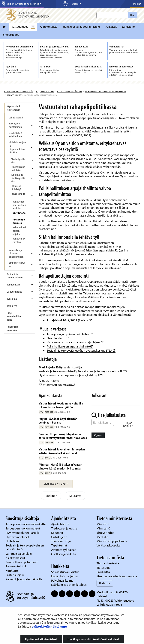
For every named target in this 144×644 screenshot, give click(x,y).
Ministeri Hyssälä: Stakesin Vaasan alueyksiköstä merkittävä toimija (61, 466)
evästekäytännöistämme (49, 626)
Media (137, 4)
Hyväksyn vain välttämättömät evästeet (93, 639)
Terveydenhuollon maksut (23, 528)
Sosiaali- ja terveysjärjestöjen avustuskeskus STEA (81, 350)
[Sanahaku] (103, 422)
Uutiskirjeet (59, 537)
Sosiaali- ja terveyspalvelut (15, 276)
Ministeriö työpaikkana (112, 541)
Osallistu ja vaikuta (64, 554)
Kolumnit (58, 533)
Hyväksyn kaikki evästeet (41, 639)
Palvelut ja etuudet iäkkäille (24, 579)
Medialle (103, 537)
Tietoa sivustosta (108, 563)
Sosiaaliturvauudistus (65, 572)
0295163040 (51, 381)
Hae (132, 15)
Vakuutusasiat (14, 292)
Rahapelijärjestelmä (19, 240)
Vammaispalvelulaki (19, 553)
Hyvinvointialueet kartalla (23, 533)
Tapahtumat (59, 545)
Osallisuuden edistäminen (15, 135)
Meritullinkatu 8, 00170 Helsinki (112, 594)
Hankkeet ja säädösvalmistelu (81, 27)
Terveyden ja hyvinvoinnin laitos (70, 334)
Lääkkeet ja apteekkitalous (69, 584)
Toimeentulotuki (17, 566)
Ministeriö (129, 27)
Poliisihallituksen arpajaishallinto (70, 346)
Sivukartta (103, 572)
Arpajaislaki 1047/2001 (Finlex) (69, 320)
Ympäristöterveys (17, 264)
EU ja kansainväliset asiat (14, 316)
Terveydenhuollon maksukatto (26, 524)
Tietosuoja (103, 567)
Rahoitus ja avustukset (13, 328)
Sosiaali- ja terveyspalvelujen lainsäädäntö (25, 547)
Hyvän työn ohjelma (64, 576)
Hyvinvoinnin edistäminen (69, 91)
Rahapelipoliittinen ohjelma (19, 231)
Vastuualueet (20, 27)
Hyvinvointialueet (18, 537)
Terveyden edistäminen (15, 125)
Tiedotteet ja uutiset (65, 528)
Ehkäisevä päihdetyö (16, 188)
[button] (56, 484)
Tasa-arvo (12, 306)
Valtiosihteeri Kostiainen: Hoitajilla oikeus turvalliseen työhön (61, 405)
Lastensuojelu (15, 575)
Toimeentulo (13, 285)
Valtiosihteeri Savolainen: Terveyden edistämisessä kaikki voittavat (62, 451)
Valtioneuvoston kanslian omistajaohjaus (75, 342)
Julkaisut (111, 27)
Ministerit (103, 524)
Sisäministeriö (58, 338)
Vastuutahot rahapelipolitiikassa (19, 218)
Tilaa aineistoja (61, 541)
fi (37, 91)
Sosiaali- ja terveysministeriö (18, 91)
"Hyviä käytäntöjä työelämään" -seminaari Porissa (59, 420)
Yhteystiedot (11, 35)
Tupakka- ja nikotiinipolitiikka (18, 178)
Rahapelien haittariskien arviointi (19, 205)
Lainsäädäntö (16, 118)
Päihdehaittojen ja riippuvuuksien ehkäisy (106, 91)
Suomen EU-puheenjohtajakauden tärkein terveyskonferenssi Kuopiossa (63, 436)
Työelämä (12, 299)
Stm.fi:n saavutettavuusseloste (117, 576)
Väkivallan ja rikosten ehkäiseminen (16, 253)
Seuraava (75, 496)
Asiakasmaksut (15, 558)
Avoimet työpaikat (63, 550)
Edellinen (51, 496)
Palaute (105, 583)
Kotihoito (12, 570)
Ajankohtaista (49, 27)
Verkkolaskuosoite (109, 545)
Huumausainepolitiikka (18, 169)
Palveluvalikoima (62, 580)
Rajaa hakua (129, 424)
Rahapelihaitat (14, 95)
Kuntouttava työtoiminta (22, 562)
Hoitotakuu (13, 541)
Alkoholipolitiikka (18, 161)
